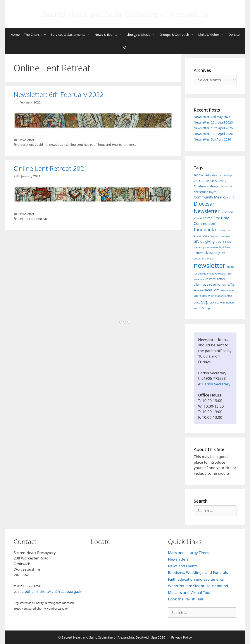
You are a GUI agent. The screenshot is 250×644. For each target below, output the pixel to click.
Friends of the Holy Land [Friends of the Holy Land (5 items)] (207, 236)
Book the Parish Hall (185, 599)
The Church (36, 34)
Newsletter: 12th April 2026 (213, 134)
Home (15, 34)
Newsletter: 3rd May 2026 (212, 117)
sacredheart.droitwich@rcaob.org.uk (49, 591)
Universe (130, 145)
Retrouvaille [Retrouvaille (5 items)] (227, 290)
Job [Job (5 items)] (224, 242)
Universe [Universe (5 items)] (214, 303)
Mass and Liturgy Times (188, 553)
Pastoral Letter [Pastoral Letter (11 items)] (215, 279)
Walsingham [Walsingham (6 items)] (227, 303)
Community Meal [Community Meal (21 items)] (208, 197)
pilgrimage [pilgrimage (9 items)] (201, 285)
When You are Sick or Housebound (198, 586)
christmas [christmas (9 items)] (226, 186)
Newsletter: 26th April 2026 (213, 122)
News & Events (109, 34)
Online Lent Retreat (80, 145)
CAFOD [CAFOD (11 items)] (199, 181)
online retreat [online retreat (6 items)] (215, 274)
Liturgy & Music (142, 34)
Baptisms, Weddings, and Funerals (198, 572)
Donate (234, 34)
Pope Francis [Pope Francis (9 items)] (217, 285)
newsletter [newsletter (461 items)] (210, 265)
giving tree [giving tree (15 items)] (213, 241)
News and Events (183, 566)
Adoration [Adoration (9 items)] (212, 175)
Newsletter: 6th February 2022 (59, 94)
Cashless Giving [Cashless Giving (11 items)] (216, 181)
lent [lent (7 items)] (222, 247)
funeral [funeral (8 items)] (226, 236)
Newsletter (26, 140)
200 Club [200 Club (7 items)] (199, 175)
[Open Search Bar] (125, 47)
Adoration (26, 145)
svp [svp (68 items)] (205, 302)
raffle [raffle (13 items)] (230, 284)
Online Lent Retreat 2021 (51, 168)
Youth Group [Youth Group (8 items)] (202, 308)
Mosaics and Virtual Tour (189, 592)
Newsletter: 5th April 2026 (212, 139)
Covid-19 (41, 145)
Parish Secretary (216, 384)
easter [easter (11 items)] (207, 218)
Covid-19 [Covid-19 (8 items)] (229, 197)
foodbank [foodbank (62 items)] (204, 229)
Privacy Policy (182, 637)
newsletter (57, 145)
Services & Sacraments (72, 34)
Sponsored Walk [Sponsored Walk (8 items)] (204, 296)
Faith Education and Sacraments (196, 579)
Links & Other (212, 34)
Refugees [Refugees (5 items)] (199, 290)
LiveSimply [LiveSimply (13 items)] (212, 253)
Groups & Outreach (178, 34)
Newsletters (178, 559)
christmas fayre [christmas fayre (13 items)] (205, 192)
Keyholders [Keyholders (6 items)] (212, 247)
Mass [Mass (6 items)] (210, 258)
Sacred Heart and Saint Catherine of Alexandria (125, 14)
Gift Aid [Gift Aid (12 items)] (199, 241)
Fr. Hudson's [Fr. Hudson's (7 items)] (222, 230)
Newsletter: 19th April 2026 (213, 128)
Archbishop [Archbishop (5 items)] (226, 175)
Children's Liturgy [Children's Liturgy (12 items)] (206, 186)
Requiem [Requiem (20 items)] (212, 290)
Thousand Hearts (109, 145)
